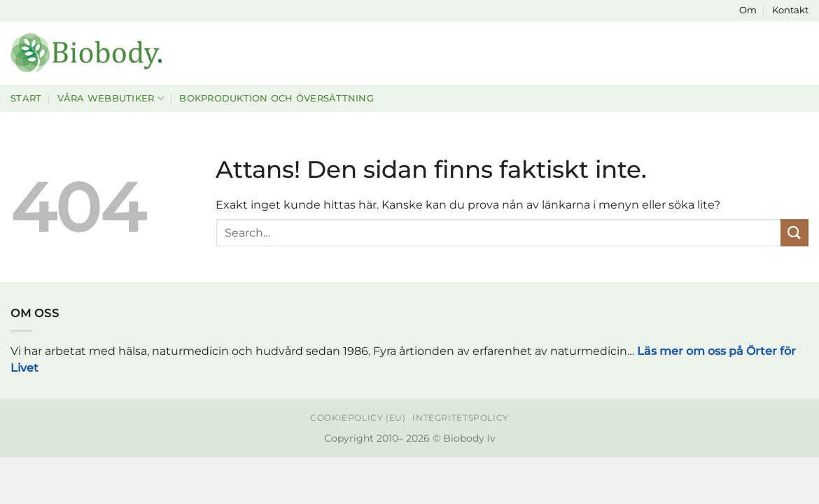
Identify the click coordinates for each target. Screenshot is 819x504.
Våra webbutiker (111, 98)
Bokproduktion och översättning (276, 98)
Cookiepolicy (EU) (358, 418)
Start (26, 98)
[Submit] (794, 233)
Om (748, 10)
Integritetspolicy (460, 418)
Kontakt (790, 10)
